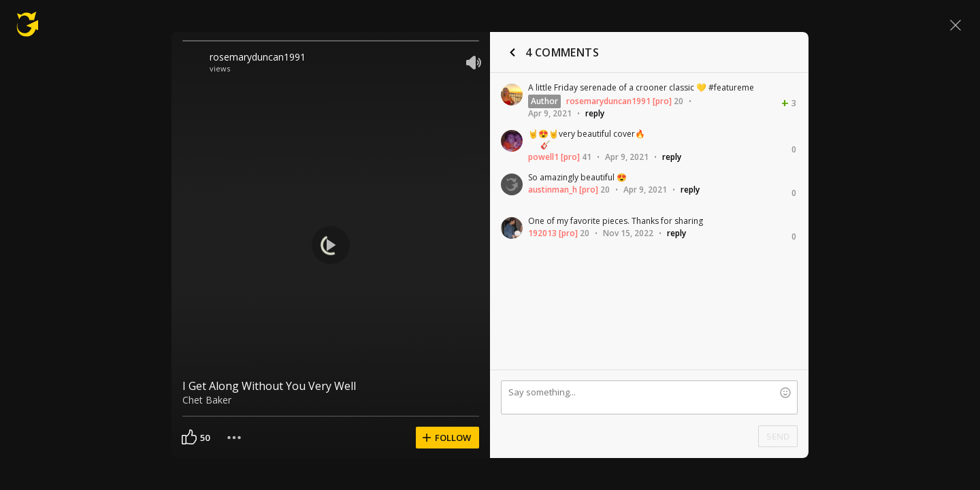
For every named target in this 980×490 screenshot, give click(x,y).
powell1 (543, 157)
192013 (542, 233)
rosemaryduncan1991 (258, 57)
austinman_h (553, 190)
